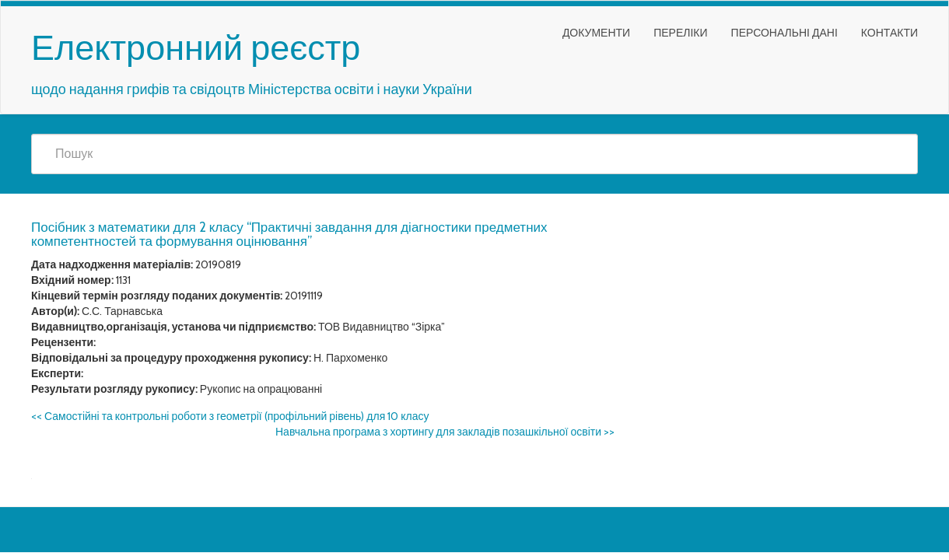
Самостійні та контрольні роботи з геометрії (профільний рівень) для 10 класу (230, 416)
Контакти (889, 33)
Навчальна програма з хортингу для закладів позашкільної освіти (445, 432)
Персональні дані (784, 33)
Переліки (680, 33)
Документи (596, 33)
